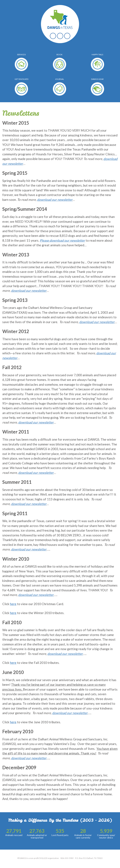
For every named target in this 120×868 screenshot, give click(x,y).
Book (60, 55)
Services (21, 55)
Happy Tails (97, 55)
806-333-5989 (67, 858)
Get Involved (21, 79)
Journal (60, 79)
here (13, 604)
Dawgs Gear (97, 79)
